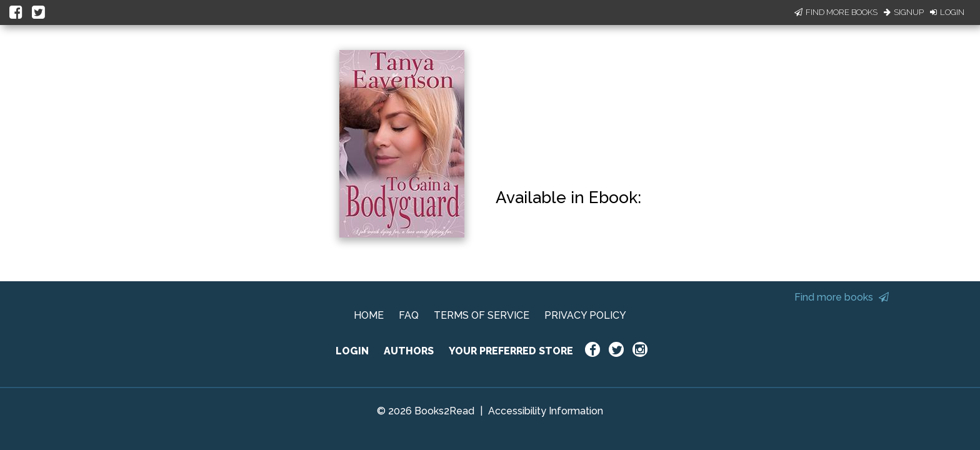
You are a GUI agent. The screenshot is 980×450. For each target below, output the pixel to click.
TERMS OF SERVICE (482, 315)
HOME (369, 315)
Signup (904, 12)
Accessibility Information (546, 411)
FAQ (409, 315)
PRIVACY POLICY (585, 315)
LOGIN (352, 351)
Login (947, 12)
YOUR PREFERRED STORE (511, 351)
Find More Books (836, 12)
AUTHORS (409, 351)
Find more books (842, 297)
